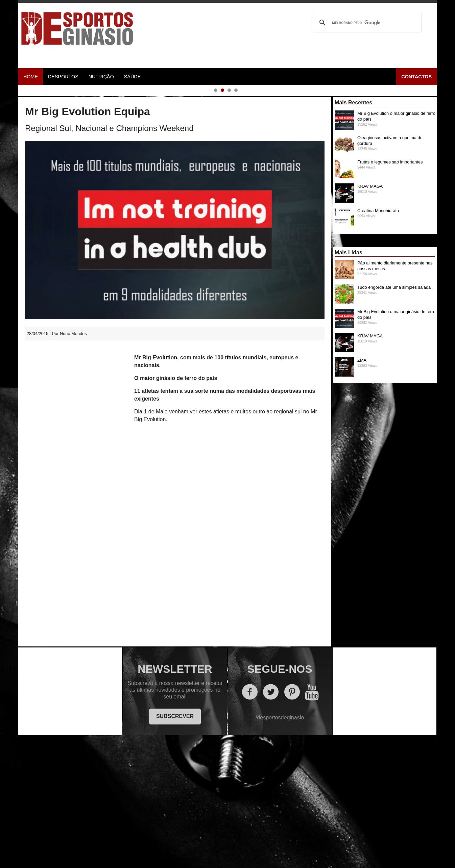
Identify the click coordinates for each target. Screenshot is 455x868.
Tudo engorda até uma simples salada (387, 422)
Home (31, 77)
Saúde (133, 77)
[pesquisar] (366, 23)
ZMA (387, 495)
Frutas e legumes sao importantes (387, 297)
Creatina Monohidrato (387, 345)
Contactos (416, 77)
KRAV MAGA (387, 321)
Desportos (63, 77)
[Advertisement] (77, 524)
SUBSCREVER (175, 848)
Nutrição (101, 77)
